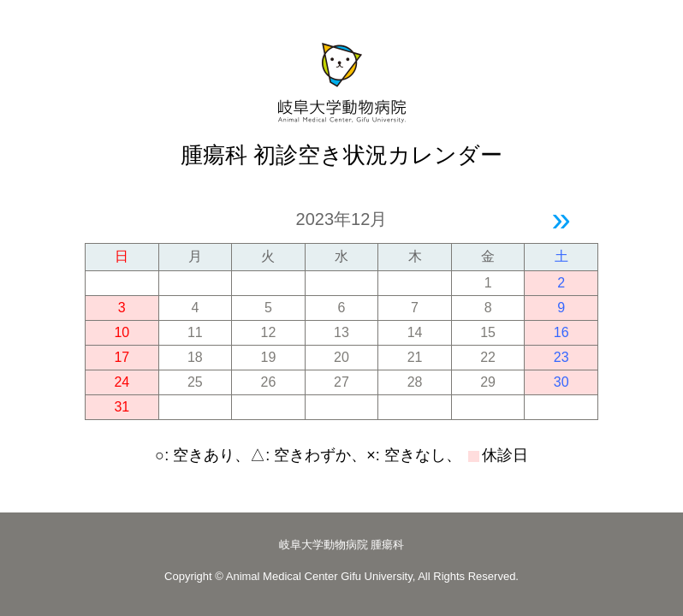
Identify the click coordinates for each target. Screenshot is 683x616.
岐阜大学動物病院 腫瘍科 (342, 545)
